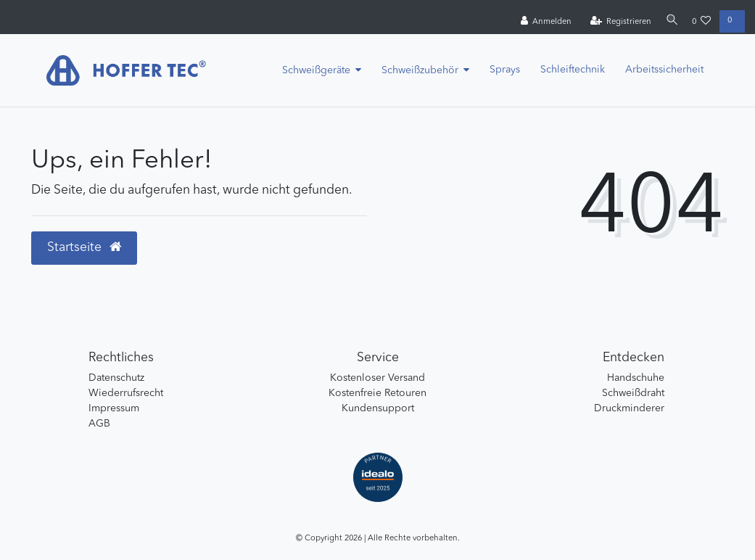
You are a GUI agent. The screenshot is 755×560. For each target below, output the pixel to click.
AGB (99, 424)
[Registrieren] (616, 22)
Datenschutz (116, 378)
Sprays (505, 70)
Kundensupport (378, 408)
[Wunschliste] (702, 22)
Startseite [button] (84, 247)
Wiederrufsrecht (126, 393)
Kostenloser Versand (377, 378)
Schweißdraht (633, 393)
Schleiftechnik (573, 70)
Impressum (114, 408)
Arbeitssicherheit (664, 70)
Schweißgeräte (316, 70)
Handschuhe (636, 378)
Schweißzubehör (420, 70)
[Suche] (669, 21)
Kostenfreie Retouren (377, 393)
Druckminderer (629, 408)
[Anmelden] (541, 22)
